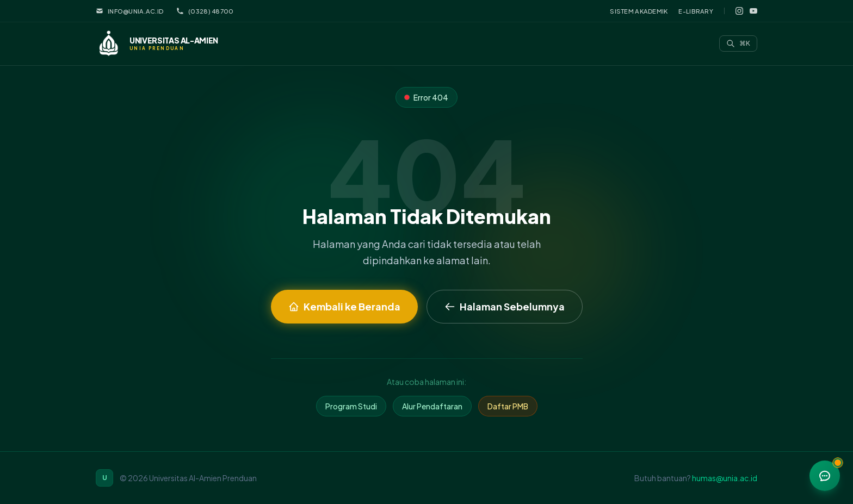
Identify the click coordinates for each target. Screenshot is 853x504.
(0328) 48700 (205, 11)
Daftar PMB (508, 406)
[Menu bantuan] (825, 476)
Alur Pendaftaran (432, 406)
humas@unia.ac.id (725, 478)
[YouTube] (753, 11)
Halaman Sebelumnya (505, 306)
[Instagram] (739, 11)
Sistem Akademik (639, 11)
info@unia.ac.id (129, 11)
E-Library (696, 11)
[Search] (738, 43)
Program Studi (351, 406)
